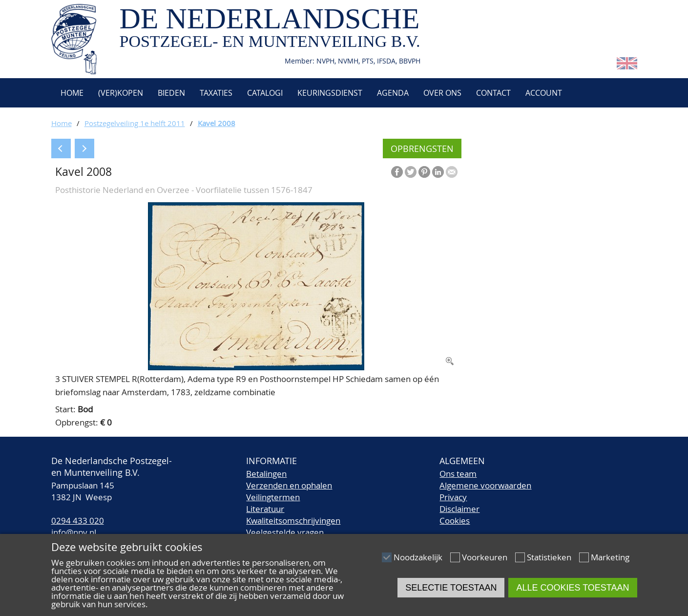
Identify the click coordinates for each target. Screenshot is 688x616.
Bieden (171, 93)
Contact (493, 93)
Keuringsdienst (330, 93)
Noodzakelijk (418, 557)
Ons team (458, 474)
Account (544, 93)
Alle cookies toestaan (573, 588)
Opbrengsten (422, 149)
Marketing (610, 557)
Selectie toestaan (451, 588)
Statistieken (549, 557)
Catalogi (265, 93)
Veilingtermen (273, 497)
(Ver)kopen (121, 93)
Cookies (455, 520)
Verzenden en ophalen (289, 485)
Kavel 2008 (217, 123)
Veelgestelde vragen (285, 532)
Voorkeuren (485, 557)
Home (71, 93)
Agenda (393, 93)
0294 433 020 (78, 520)
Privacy (453, 497)
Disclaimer (459, 509)
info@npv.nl (74, 532)
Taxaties (216, 93)
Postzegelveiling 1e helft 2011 (135, 123)
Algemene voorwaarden (485, 485)
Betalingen (266, 474)
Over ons (442, 93)
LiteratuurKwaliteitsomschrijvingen (293, 515)
